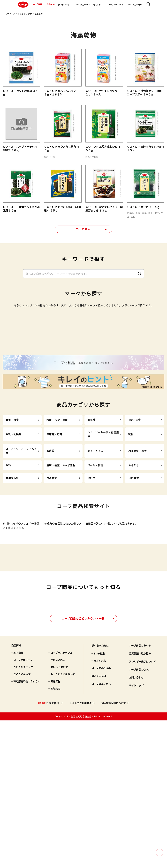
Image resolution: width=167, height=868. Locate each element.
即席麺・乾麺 (54, 530)
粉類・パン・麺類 (57, 515)
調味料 (91, 515)
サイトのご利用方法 (80, 851)
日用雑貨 (134, 573)
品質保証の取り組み (140, 801)
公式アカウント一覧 (83, 766)
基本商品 (18, 800)
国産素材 (55, 829)
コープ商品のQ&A (135, 4)
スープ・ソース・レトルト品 (21, 546)
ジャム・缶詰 (95, 561)
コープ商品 (30, 5)
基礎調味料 (12, 573)
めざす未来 (100, 808)
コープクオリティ (23, 807)
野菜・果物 (12, 515)
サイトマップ (136, 833)
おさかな (134, 561)
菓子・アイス (95, 546)
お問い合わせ (136, 825)
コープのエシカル (116, 4)
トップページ (9, 14)
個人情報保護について (114, 851)
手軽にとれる (58, 807)
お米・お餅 (135, 515)
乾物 (30, 14)
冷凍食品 (52, 573)
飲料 (8, 561)
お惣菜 (50, 546)
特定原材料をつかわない (27, 829)
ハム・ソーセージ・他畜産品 (103, 530)
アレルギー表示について (142, 809)
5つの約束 (99, 801)
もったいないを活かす (63, 822)
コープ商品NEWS (82, 4)
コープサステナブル (61, 800)
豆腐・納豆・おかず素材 (61, 561)
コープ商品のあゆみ (140, 793)
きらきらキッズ (22, 822)
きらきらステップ (23, 815)
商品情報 (51, 4)
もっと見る (83, 231)
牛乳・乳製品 (14, 530)
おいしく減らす (59, 815)
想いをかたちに (65, 4)
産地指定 (55, 836)
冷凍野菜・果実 (138, 546)
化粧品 (91, 573)
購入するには (99, 4)
